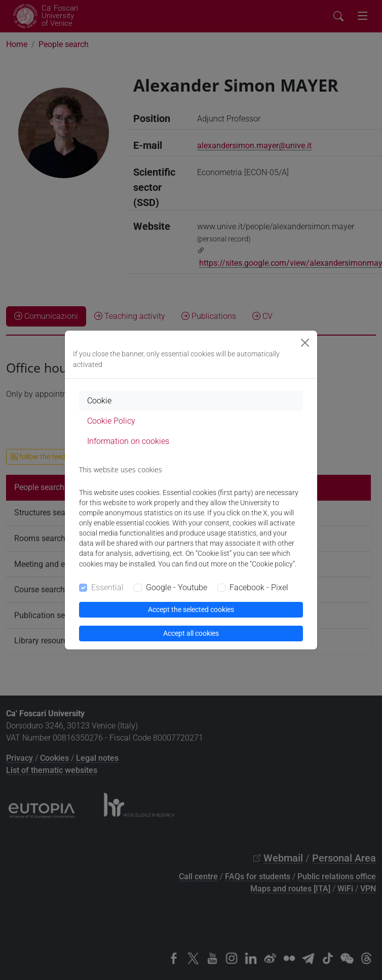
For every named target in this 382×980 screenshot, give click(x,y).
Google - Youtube (177, 587)
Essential (107, 587)
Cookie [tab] (99, 401)
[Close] (305, 343)
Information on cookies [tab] (128, 441)
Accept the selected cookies (191, 609)
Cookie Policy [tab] (111, 421)
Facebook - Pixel (259, 587)
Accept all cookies (191, 633)
